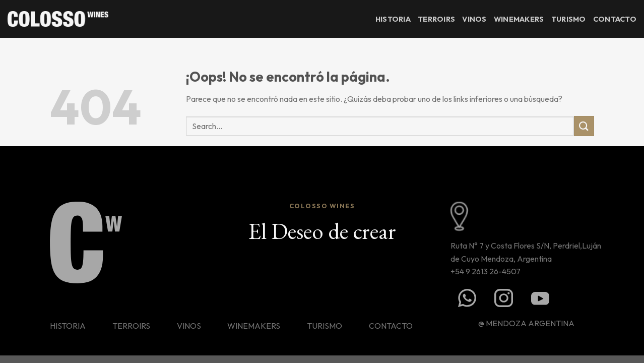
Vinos (474, 19)
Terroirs (436, 19)
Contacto (615, 19)
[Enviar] (584, 126)
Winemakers (519, 19)
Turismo (569, 19)
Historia (393, 19)
